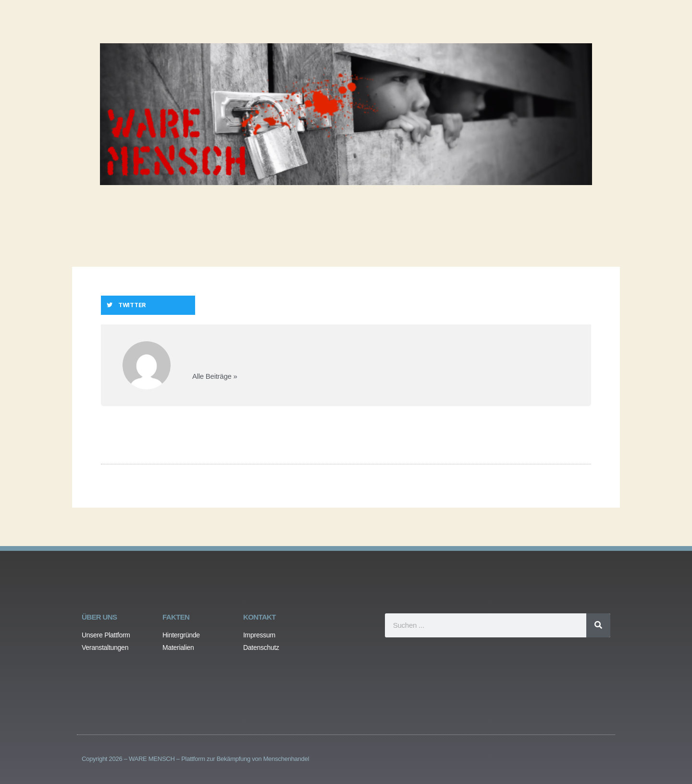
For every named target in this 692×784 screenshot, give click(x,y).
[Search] (598, 625)
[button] (148, 305)
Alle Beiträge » (215, 376)
